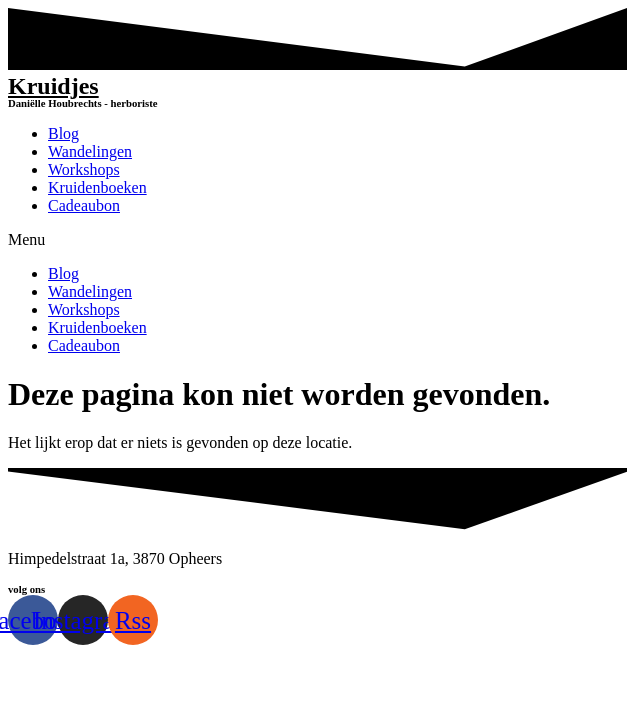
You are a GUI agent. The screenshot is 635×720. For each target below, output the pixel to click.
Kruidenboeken (97, 187)
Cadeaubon (84, 205)
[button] (317, 240)
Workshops (84, 169)
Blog (63, 133)
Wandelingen (90, 151)
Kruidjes (53, 86)
